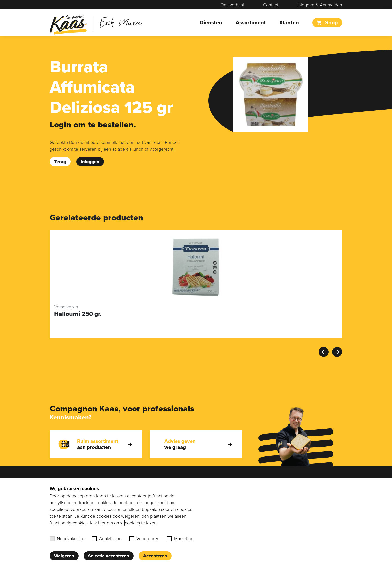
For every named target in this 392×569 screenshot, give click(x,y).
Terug (60, 162)
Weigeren (64, 556)
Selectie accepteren (109, 556)
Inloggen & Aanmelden (320, 5)
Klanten (289, 23)
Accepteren (155, 556)
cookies (132, 523)
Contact (271, 5)
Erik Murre (121, 22)
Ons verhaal (232, 5)
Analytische (107, 539)
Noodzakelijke (67, 539)
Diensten (211, 23)
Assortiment (251, 23)
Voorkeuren (144, 539)
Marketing (180, 539)
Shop (327, 23)
